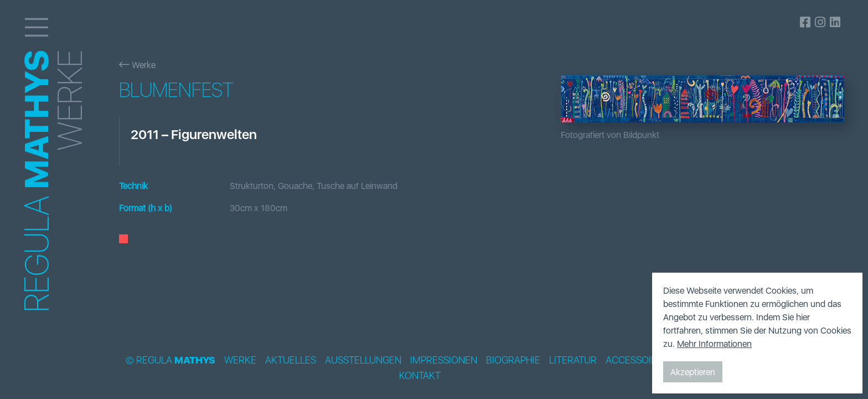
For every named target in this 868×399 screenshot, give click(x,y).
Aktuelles (291, 360)
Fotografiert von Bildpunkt (610, 135)
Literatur (573, 360)
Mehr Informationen (714, 344)
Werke (137, 65)
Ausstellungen (363, 360)
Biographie (513, 360)
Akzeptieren (693, 372)
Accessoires (637, 360)
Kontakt (420, 376)
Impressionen (444, 360)
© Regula (170, 360)
